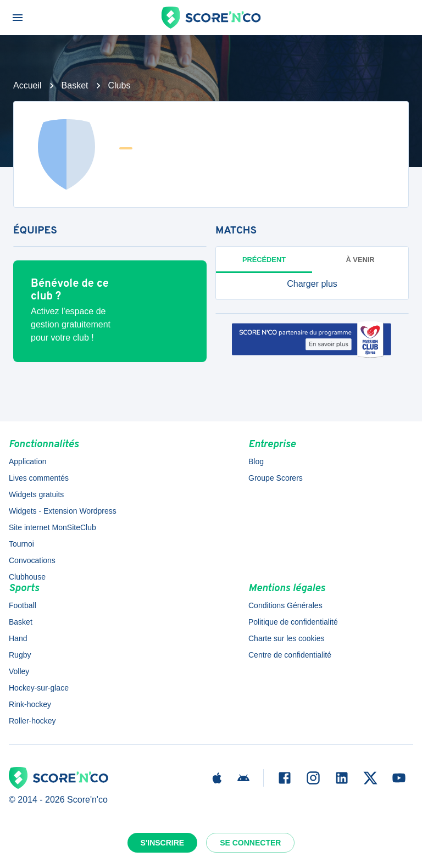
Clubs (120, 85)
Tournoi (21, 544)
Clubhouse (27, 577)
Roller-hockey (32, 721)
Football (23, 605)
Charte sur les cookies (287, 638)
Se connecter (250, 843)
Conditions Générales (285, 605)
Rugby (20, 655)
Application (28, 461)
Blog (256, 461)
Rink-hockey (30, 704)
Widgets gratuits (36, 494)
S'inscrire (163, 843)
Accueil (27, 85)
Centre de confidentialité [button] (290, 655)
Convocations (32, 560)
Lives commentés (39, 478)
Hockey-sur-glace (39, 688)
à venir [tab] (360, 260)
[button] (312, 284)
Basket (75, 85)
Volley (19, 671)
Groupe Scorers (276, 478)
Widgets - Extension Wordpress (63, 511)
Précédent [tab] (264, 260)
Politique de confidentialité (293, 622)
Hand (18, 638)
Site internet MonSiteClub (52, 527)
